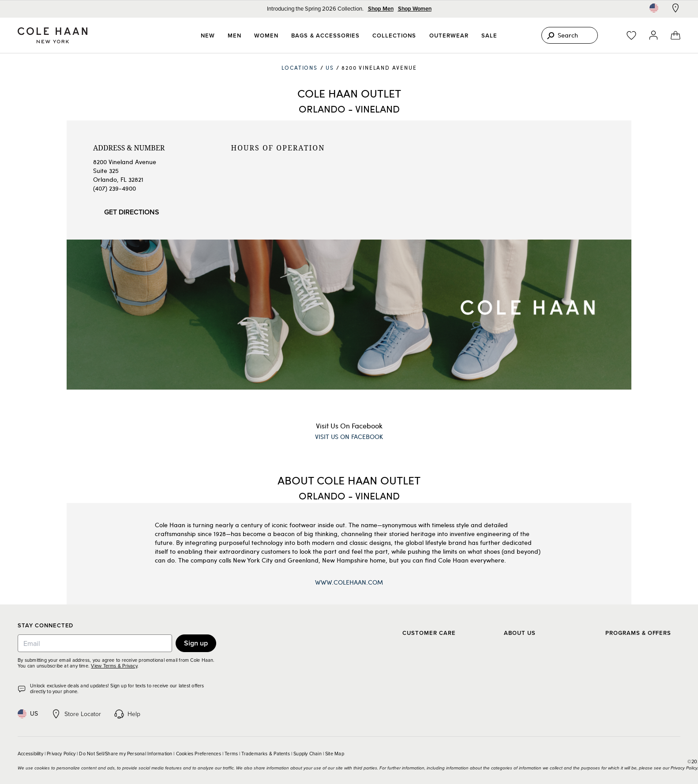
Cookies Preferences (199, 754)
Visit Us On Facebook (349, 426)
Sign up (196, 643)
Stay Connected (45, 626)
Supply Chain (308, 754)
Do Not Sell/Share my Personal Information (126, 754)
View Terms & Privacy (114, 666)
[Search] (570, 35)
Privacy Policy (61, 754)
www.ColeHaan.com (349, 582)
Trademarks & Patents (265, 754)
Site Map (335, 754)
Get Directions (132, 212)
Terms (231, 754)
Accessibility (30, 754)
